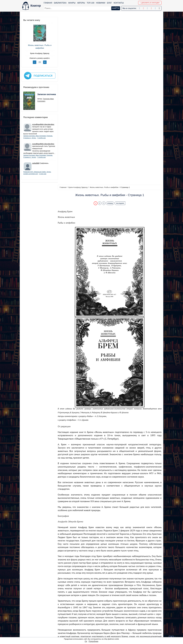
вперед (110, 35)
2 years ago (43, 176)
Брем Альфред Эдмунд (39, 53)
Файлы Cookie (130, 620)
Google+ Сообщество (99, 620)
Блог (109, 3)
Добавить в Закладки (150, 3)
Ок (86, 641)
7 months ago (41, 137)
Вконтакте (95, 623)
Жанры (72, 3)
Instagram (94, 632)
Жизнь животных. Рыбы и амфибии (39, 47)
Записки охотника (42, 96)
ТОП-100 (91, 3)
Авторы (81, 3)
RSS (92, 635)
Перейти (114, 597)
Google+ (94, 617)
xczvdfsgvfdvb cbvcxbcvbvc (43, 124)
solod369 (36, 165)
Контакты (119, 3)
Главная (48, 3)
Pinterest (94, 626)
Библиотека (60, 3)
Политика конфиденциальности (137, 617)
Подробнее (93, 641)
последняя (120, 35)
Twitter (93, 629)
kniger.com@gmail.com (139, 614)
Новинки (101, 3)
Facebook (94, 614)
